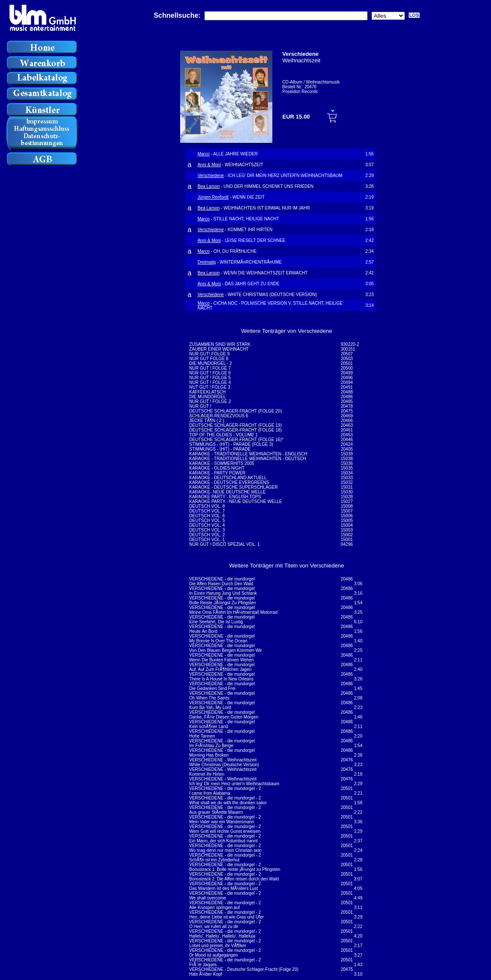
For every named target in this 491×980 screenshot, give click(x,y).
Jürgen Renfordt (213, 197)
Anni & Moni (209, 165)
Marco (204, 154)
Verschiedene (211, 176)
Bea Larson (208, 186)
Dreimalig (207, 262)
